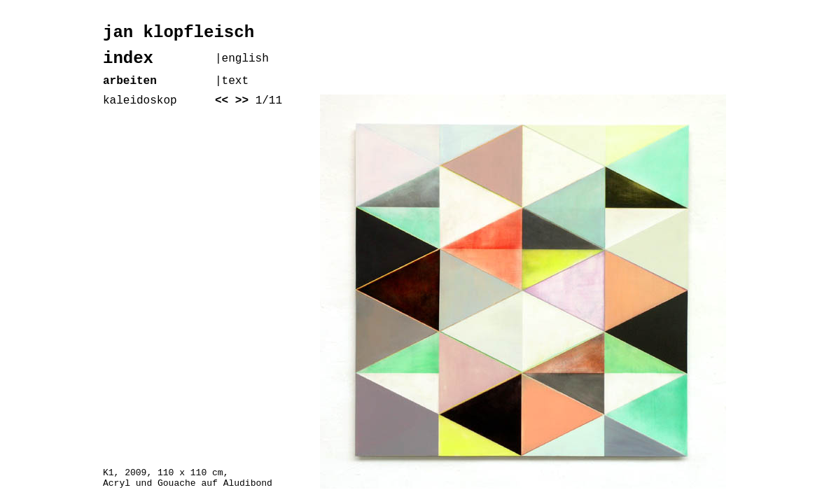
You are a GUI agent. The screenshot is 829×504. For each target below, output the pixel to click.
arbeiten (130, 81)
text (235, 81)
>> (242, 101)
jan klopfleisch (179, 33)
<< (222, 101)
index (128, 58)
